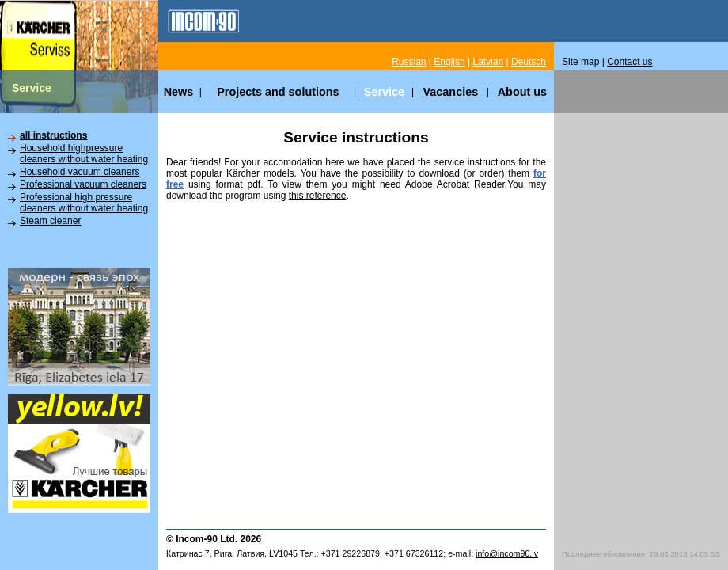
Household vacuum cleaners (80, 172)
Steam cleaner (50, 221)
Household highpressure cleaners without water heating (84, 154)
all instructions (53, 135)
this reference (318, 196)
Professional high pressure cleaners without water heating (84, 203)
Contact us (629, 62)
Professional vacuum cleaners (83, 184)
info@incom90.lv (507, 553)
